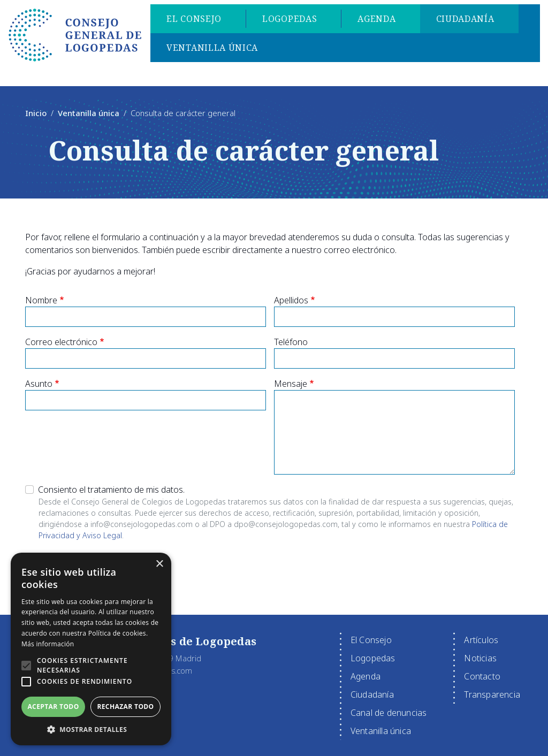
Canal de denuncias (389, 713)
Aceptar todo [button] (53, 707)
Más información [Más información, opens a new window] (48, 644)
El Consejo (197, 20)
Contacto (482, 676)
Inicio (36, 113)
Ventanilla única (215, 49)
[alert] (91, 649)
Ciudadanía (468, 20)
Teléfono (291, 342)
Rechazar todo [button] (125, 707)
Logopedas (292, 20)
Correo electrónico (61, 342)
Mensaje (291, 384)
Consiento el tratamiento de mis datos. (111, 490)
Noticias (480, 658)
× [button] (159, 564)
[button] (26, 666)
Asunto (39, 384)
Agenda (379, 20)
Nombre (41, 300)
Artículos (481, 640)
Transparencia (492, 694)
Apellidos (291, 300)
